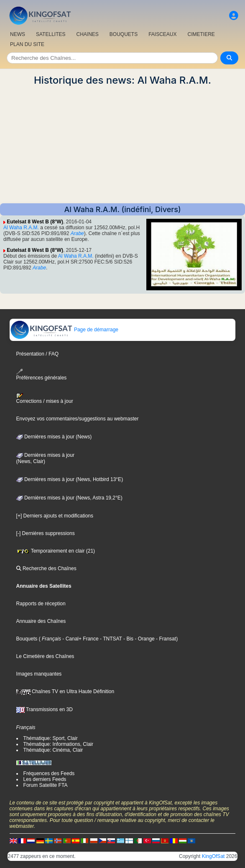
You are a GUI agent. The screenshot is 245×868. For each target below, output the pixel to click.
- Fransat (165, 639)
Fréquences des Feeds (49, 773)
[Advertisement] (122, 145)
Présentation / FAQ (37, 354)
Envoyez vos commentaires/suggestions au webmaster (78, 419)
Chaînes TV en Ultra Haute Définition (65, 691)
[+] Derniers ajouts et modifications (55, 516)
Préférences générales (42, 375)
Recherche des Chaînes (46, 568)
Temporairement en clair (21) (56, 551)
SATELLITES (51, 34)
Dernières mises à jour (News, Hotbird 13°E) (70, 479)
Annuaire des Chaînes (41, 621)
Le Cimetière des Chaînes (45, 656)
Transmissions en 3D (45, 709)
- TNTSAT (110, 639)
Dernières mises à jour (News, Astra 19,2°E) (69, 498)
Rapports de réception (41, 604)
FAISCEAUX (162, 34)
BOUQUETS (124, 34)
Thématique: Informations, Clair (58, 744)
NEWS (18, 34)
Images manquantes (39, 674)
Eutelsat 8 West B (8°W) (35, 222)
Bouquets (27, 639)
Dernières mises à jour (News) (54, 437)
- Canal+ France (80, 639)
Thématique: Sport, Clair (51, 738)
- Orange (144, 639)
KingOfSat (213, 856)
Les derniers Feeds (45, 779)
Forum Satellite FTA (46, 785)
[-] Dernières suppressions (46, 533)
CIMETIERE (201, 34)
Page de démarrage (64, 330)
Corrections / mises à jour (45, 399)
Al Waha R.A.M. (21, 228)
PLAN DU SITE (27, 44)
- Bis (128, 639)
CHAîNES (87, 34)
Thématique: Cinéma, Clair (53, 750)
